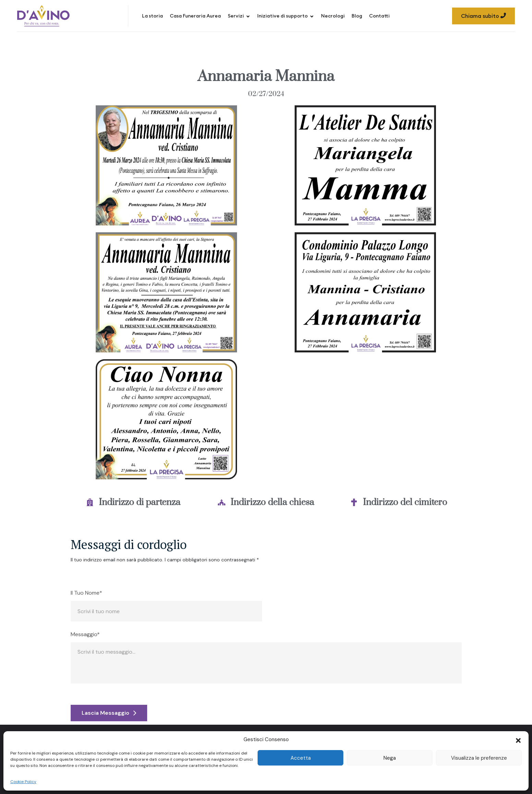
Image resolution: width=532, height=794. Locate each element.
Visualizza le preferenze (479, 758)
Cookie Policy (23, 782)
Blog (357, 16)
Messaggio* (85, 634)
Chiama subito (483, 16)
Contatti (379, 16)
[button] (518, 740)
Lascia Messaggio (109, 713)
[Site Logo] (43, 16)
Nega (390, 758)
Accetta (301, 758)
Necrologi (333, 16)
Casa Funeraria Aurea (195, 16)
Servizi (239, 16)
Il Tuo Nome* (86, 593)
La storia (152, 16)
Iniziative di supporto (286, 16)
